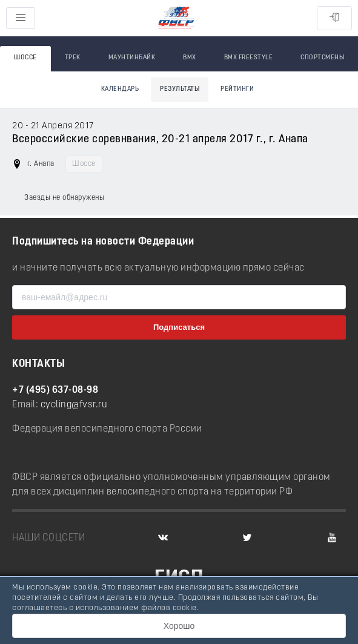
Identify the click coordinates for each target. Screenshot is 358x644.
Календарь (120, 89)
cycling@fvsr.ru (74, 405)
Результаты (180, 89)
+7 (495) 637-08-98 (55, 390)
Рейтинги (237, 89)
